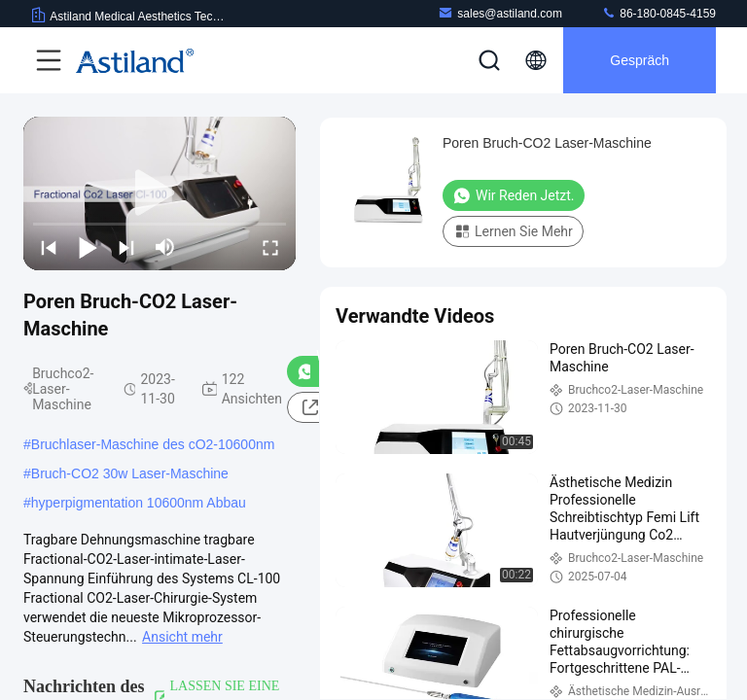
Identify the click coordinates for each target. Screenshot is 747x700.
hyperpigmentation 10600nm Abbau (139, 503)
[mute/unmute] (165, 247)
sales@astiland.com (500, 13)
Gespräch (640, 60)
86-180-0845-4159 (658, 13)
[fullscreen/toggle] (270, 247)
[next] (126, 247)
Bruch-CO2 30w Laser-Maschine (130, 473)
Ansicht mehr (182, 637)
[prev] (49, 247)
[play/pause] (88, 247)
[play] (160, 193)
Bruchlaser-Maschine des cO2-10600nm (153, 444)
